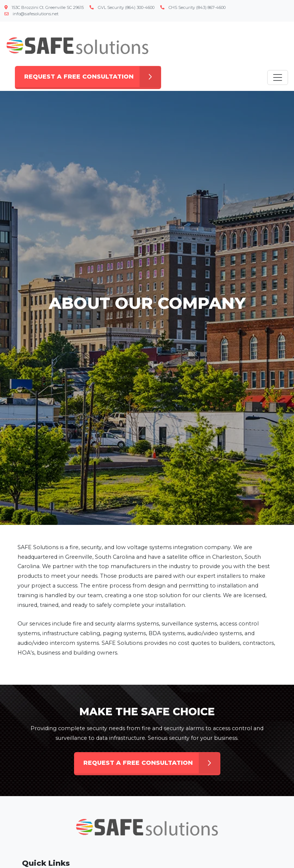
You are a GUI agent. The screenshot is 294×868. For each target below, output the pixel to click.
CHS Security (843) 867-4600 (193, 7)
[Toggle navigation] (278, 77)
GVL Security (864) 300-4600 (122, 7)
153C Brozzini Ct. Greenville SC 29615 (44, 7)
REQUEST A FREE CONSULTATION (92, 77)
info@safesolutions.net (31, 14)
